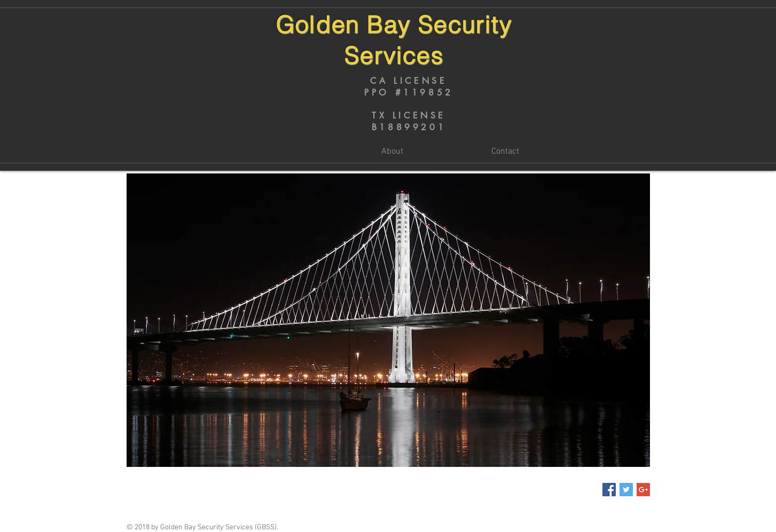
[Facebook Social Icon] (609, 490)
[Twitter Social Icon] (626, 490)
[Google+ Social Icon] (643, 490)
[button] (388, 320)
